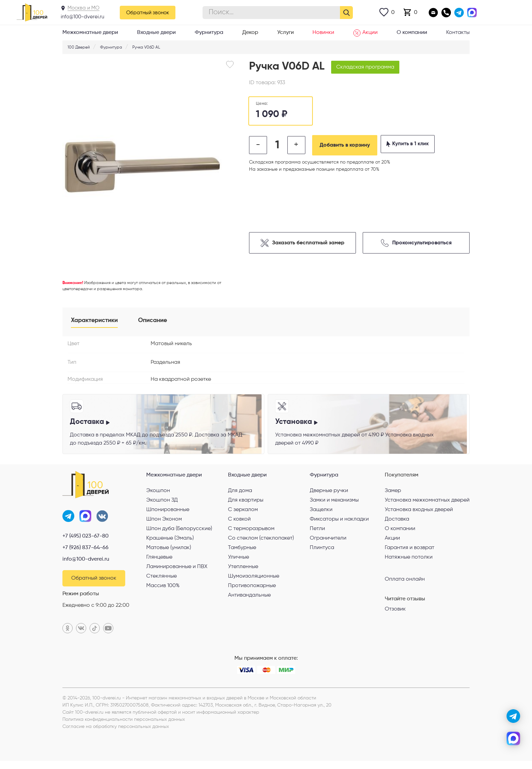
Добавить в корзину (356, 145)
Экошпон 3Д (162, 506)
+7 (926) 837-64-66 (85, 555)
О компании (412, 33)
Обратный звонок (148, 13)
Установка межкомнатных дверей (427, 506)
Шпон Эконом (164, 525)
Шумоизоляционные (254, 582)
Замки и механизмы (334, 506)
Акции (365, 33)
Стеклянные (161, 582)
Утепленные (243, 573)
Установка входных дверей (419, 515)
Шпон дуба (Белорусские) (179, 534)
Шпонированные (168, 515)
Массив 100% (163, 592)
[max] (513, 738)
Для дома (240, 496)
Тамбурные (242, 554)
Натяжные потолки (409, 563)
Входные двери (156, 33)
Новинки (323, 33)
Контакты (458, 33)
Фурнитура (209, 33)
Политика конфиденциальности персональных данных (124, 728)
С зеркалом (243, 515)
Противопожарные (252, 592)
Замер (393, 496)
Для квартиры (246, 506)
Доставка (397, 525)
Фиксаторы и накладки (339, 525)
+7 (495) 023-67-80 (85, 544)
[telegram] (513, 716)
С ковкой (239, 525)
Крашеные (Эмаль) (170, 544)
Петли (317, 534)
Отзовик (395, 615)
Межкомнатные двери (90, 33)
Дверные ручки (329, 496)
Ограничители (328, 544)
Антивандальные (249, 601)
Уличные (239, 563)
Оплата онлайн (405, 585)
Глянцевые (159, 563)
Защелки (321, 515)
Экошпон (158, 496)
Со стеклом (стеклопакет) (261, 544)
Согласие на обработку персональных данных (116, 735)
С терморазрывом (251, 534)
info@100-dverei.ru (82, 17)
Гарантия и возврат (410, 554)
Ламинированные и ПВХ (177, 573)
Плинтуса (322, 554)
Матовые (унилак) (169, 554)
